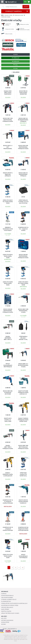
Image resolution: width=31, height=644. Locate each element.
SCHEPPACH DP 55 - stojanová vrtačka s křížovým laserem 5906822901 (8, 530)
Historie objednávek (7, 620)
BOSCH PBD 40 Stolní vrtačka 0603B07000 (23, 93)
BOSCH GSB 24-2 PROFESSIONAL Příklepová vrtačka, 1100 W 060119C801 (23, 176)
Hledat (26, 7)
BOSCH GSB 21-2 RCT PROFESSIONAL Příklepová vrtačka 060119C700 (8, 149)
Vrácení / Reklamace (7, 607)
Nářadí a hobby (9, 15)
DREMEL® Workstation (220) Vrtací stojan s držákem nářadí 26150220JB (8, 230)
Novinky (4, 624)
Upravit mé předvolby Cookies (10, 613)
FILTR (15, 54)
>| (23, 567)
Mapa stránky (5, 609)
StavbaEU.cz (14, 629)
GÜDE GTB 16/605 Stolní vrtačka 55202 (8, 283)
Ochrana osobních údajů (9, 599)
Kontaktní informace (7, 596)
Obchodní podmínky (7, 598)
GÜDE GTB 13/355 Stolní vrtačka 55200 (8, 556)
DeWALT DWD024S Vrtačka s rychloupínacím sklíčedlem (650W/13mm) (8, 476)
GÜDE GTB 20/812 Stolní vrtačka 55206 (8, 256)
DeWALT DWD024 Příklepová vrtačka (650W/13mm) (23, 420)
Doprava (4, 594)
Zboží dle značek (6, 611)
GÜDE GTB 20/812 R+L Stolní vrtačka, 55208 (23, 283)
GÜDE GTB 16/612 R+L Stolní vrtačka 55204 (8, 202)
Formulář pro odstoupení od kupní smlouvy (14, 603)
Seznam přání (5, 622)
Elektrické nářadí (19, 15)
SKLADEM (16, 72)
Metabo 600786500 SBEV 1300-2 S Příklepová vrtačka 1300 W (8, 339)
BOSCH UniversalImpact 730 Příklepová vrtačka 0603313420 (23, 558)
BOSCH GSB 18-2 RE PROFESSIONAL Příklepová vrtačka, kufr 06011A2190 (23, 121)
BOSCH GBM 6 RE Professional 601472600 (8, 392)
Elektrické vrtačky (6, 17)
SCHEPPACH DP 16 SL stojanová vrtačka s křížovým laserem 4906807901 (8, 503)
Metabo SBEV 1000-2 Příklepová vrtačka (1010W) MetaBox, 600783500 (8, 449)
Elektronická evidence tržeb (10, 605)
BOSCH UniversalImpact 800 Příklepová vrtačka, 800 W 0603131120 (8, 367)
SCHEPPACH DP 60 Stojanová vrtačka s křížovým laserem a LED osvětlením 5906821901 (23, 530)
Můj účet (4, 618)
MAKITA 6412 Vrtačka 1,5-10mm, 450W (8, 420)
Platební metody (6, 601)
